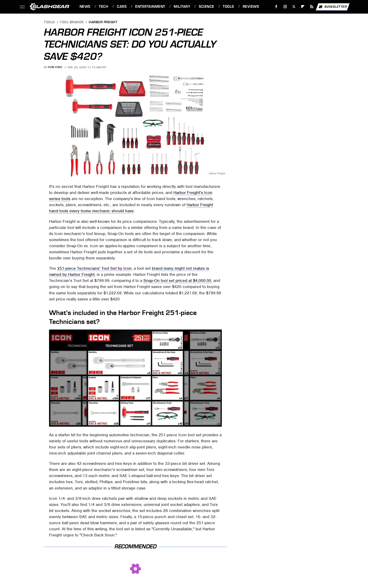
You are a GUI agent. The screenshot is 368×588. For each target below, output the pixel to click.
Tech (103, 7)
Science (207, 7)
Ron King (55, 67)
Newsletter (333, 7)
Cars (122, 7)
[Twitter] (294, 7)
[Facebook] (276, 7)
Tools (228, 7)
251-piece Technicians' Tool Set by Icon (94, 268)
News (85, 7)
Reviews (251, 7)
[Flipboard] (303, 7)
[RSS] (312, 7)
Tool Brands (72, 22)
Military (182, 7)
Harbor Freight (103, 22)
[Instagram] (285, 7)
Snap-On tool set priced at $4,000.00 (177, 281)
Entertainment (150, 7)
